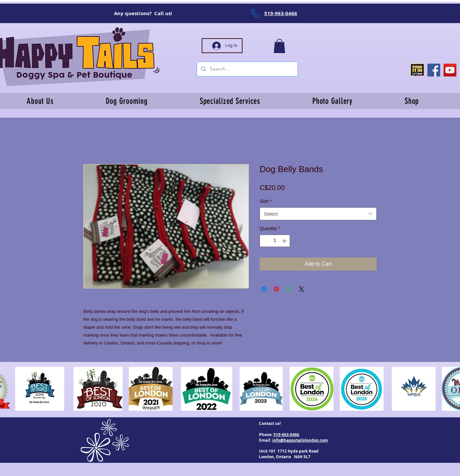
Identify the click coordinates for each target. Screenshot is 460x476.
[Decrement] (265, 241)
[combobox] (318, 214)
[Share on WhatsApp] (289, 289)
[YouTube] (450, 70)
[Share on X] (302, 289)
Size (266, 201)
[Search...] (247, 69)
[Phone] (255, 13)
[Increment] (285, 241)
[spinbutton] (275, 241)
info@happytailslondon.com (300, 440)
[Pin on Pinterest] (276, 289)
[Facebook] (434, 70)
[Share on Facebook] (264, 289)
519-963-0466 (286, 435)
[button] (279, 46)
